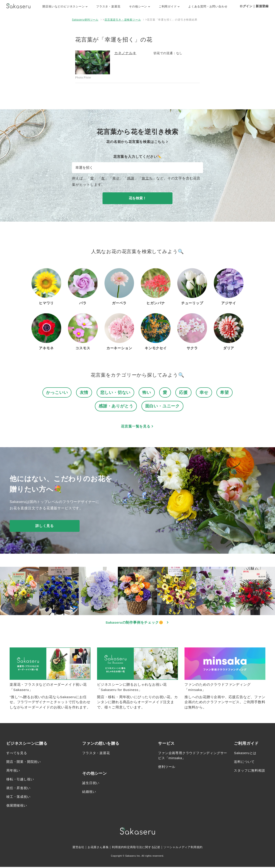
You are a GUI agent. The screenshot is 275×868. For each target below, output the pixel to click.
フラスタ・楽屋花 (108, 6)
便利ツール (167, 768)
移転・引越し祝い (21, 780)
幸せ (116, 178)
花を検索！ (137, 198)
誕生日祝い (91, 784)
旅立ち (147, 178)
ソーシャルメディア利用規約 (186, 848)
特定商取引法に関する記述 (142, 848)
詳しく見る (45, 526)
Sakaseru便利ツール (85, 20)
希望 (225, 392)
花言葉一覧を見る (137, 427)
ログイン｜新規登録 (254, 6)
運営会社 (74, 848)
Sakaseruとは (246, 754)
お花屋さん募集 (96, 848)
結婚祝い (90, 793)
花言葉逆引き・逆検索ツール (123, 20)
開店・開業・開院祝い (25, 763)
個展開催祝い (17, 806)
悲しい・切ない (116, 392)
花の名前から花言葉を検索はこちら (137, 142)
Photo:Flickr (83, 78)
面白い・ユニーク (162, 406)
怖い (147, 392)
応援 (183, 392)
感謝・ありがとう (116, 406)
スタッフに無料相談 (250, 771)
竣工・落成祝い (19, 798)
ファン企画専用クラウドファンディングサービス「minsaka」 (191, 757)
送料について (245, 763)
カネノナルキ (125, 53)
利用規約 (116, 848)
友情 (84, 392)
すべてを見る (17, 754)
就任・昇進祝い (19, 789)
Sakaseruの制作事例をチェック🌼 (138, 623)
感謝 (131, 178)
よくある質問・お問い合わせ (208, 6)
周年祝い (14, 771)
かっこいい (57, 392)
